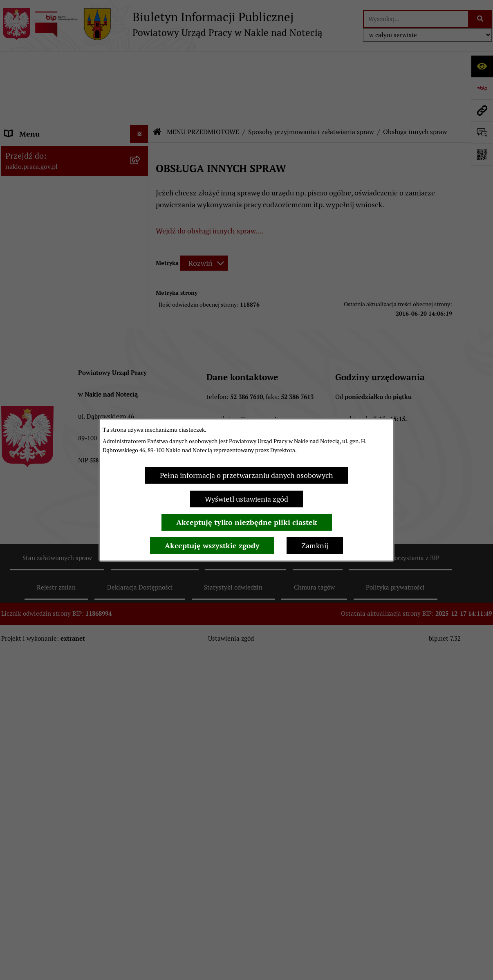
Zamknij (315, 546)
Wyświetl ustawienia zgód (247, 499)
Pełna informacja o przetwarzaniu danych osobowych (247, 475)
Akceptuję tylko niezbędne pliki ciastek (247, 522)
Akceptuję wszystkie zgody (212, 546)
